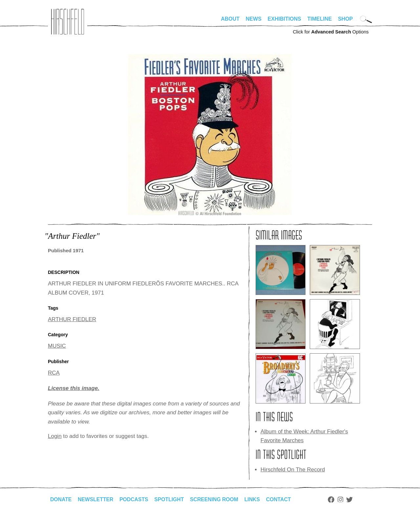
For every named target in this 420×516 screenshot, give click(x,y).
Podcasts (135, 499)
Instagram (344, 500)
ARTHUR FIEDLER (72, 319)
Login (55, 436)
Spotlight (171, 499)
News (254, 19)
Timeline (320, 19)
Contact (282, 499)
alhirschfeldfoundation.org (68, 22)
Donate (61, 499)
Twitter (353, 500)
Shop (345, 19)
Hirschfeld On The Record (293, 470)
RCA (54, 373)
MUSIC (57, 346)
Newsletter (96, 499)
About (230, 19)
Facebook (334, 500)
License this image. (74, 388)
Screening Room (216, 499)
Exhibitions (284, 19)
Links (255, 499)
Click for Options (331, 32)
